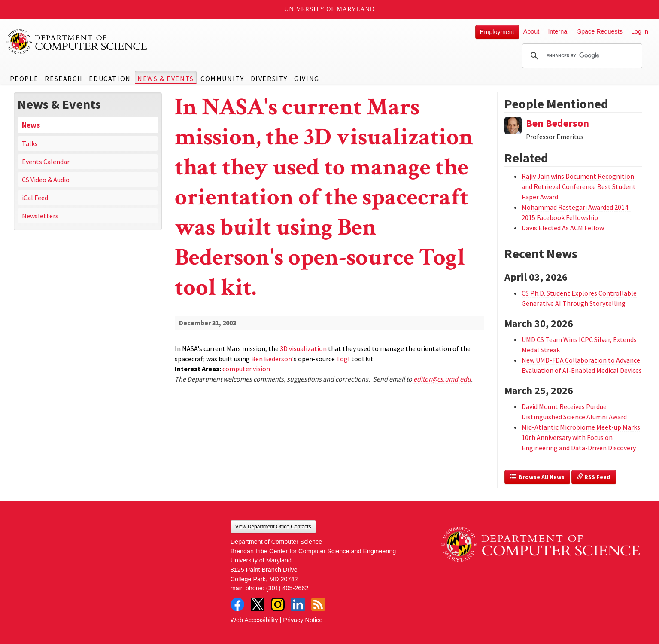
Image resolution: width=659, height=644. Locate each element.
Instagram (278, 604)
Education (110, 79)
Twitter (258, 604)
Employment (497, 32)
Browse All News (537, 477)
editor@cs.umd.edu (442, 379)
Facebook (237, 604)
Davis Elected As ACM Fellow (563, 228)
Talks (30, 143)
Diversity (269, 79)
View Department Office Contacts (273, 527)
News (31, 125)
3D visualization (303, 348)
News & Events (166, 79)
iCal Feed (35, 198)
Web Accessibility (254, 620)
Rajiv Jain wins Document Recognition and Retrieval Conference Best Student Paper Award (579, 186)
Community (222, 79)
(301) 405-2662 (287, 588)
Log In (640, 31)
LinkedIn (298, 604)
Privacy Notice (303, 620)
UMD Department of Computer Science (77, 42)
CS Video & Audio (46, 180)
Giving (307, 79)
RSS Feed (594, 477)
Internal (558, 31)
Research (64, 79)
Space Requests (600, 31)
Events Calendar (46, 162)
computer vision (246, 369)
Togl (343, 359)
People (24, 79)
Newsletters (40, 216)
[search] (581, 56)
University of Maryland (329, 9)
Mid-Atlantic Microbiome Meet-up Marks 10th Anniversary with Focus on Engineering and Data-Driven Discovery (581, 437)
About (531, 31)
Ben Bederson (272, 359)
